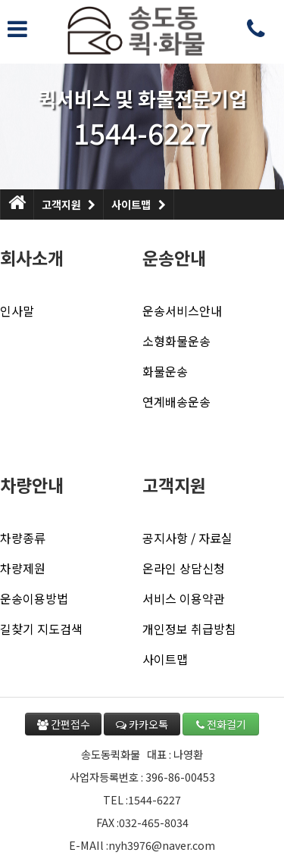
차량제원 (23, 568)
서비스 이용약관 (184, 598)
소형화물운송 (176, 341)
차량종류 (23, 538)
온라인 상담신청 (184, 568)
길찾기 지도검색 (41, 629)
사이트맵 (138, 201)
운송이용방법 (34, 598)
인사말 (17, 311)
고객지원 (69, 201)
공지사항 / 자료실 (187, 538)
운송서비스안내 (182, 311)
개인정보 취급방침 (189, 629)
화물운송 (165, 371)
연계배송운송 (176, 401)
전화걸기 (221, 724)
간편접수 (64, 724)
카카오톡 (142, 724)
